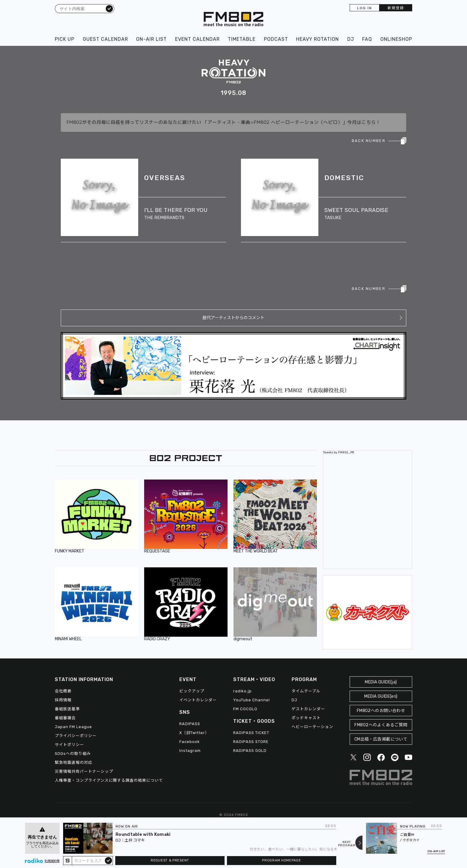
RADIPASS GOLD (250, 751)
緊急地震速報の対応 (74, 762)
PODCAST (276, 39)
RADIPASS (190, 724)
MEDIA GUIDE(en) (381, 696)
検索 (109, 8)
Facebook (190, 742)
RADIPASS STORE (251, 742)
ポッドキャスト (306, 718)
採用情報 (63, 700)
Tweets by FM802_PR (339, 452)
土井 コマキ (135, 840)
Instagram (190, 751)
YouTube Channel (252, 700)
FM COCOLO (245, 709)
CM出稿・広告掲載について (381, 739)
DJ (351, 39)
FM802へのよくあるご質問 (381, 725)
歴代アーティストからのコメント (233, 318)
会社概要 (63, 691)
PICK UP (65, 39)
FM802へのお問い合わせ (381, 711)
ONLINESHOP (396, 39)
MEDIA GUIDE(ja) (381, 682)
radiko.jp (242, 691)
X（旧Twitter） (194, 733)
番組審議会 (65, 718)
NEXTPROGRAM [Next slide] (347, 844)
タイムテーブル (306, 691)
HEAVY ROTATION (317, 39)
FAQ (367, 39)
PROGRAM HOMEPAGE (281, 860)
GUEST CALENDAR (105, 39)
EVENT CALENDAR (197, 39)
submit (108, 860)
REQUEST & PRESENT (170, 860)
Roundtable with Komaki (143, 834)
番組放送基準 (67, 709)
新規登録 (396, 8)
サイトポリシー (69, 745)
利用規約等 (52, 861)
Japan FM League (73, 727)
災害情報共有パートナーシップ (84, 771)
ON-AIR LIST (151, 39)
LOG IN (365, 8)
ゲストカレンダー (308, 709)
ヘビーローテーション (312, 727)
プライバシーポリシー (76, 736)
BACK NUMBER (369, 141)
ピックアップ (192, 691)
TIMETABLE (242, 39)
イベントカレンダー (198, 700)
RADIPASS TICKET (251, 733)
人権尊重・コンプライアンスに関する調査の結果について (109, 780)
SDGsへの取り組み (73, 754)
